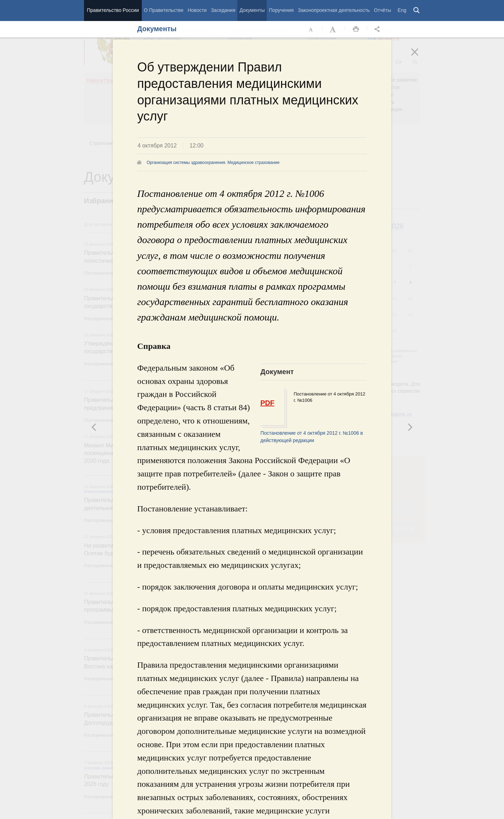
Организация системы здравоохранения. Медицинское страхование (213, 163)
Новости (197, 10)
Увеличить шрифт (334, 29)
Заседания (223, 10)
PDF (267, 403)
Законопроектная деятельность (334, 10)
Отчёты (382, 10)
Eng (402, 10)
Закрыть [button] (420, 57)
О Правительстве (164, 10)
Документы (252, 10)
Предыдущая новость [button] (410, 427)
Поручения (281, 10)
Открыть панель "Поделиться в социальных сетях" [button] (378, 29)
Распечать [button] (356, 29)
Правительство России (113, 10)
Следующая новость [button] (94, 427)
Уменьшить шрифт (311, 29)
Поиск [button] (417, 11)
